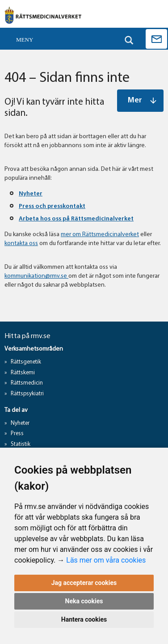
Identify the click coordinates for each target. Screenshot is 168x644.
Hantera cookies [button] (84, 619)
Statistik (21, 444)
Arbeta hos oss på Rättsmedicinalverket (76, 219)
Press (17, 434)
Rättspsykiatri (27, 394)
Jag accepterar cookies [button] (84, 583)
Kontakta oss (156, 39)
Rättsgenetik (26, 362)
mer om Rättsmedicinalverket (100, 235)
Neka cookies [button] (84, 601)
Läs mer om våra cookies (106, 560)
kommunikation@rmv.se (36, 276)
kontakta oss (21, 244)
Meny (25, 40)
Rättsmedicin (27, 383)
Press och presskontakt (52, 206)
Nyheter (31, 194)
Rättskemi (23, 373)
